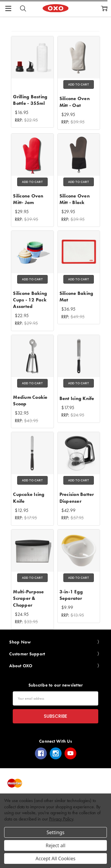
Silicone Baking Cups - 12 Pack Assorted (30, 300)
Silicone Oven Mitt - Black (75, 199)
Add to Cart (79, 84)
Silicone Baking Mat (77, 297)
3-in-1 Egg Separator (71, 595)
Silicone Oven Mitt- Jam (28, 199)
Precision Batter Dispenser (77, 498)
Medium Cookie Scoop (30, 400)
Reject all (55, 845)
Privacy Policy (61, 819)
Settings (55, 832)
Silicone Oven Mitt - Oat (75, 102)
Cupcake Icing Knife (29, 498)
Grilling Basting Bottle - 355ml (30, 100)
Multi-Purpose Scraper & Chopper (28, 598)
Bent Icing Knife (77, 398)
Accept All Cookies (55, 858)
